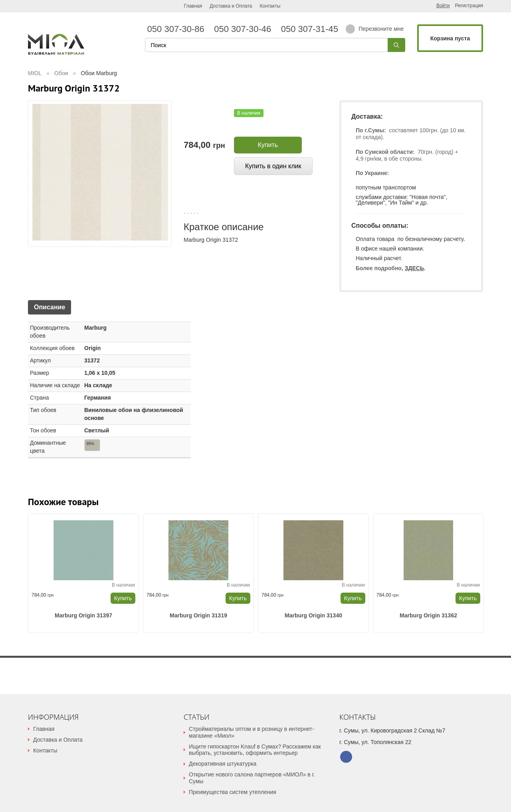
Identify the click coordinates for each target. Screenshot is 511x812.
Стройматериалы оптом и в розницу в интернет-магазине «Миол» (252, 732)
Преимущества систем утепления (233, 792)
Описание (50, 307)
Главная (193, 6)
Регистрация (469, 6)
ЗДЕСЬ (414, 268)
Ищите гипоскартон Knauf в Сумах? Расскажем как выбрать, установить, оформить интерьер (255, 750)
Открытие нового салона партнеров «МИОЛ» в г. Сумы (252, 778)
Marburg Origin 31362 (428, 615)
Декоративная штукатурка (223, 764)
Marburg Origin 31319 (198, 615)
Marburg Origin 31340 (313, 615)
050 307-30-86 (178, 29)
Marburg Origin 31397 (83, 615)
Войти (443, 6)
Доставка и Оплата (231, 6)
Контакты (270, 6)
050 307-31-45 (308, 29)
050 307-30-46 (245, 29)
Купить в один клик (273, 166)
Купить (268, 145)
